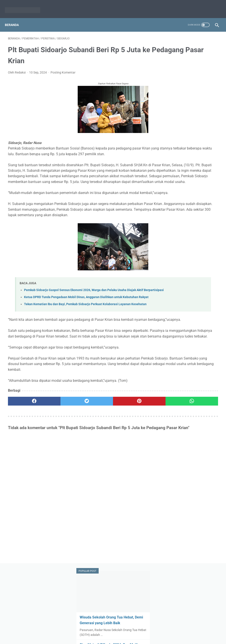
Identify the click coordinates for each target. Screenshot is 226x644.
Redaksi (96, 630)
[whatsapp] (131, 462)
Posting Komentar (63, 68)
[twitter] (61, 462)
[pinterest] (95, 462)
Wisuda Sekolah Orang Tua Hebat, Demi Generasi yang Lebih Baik (189, 76)
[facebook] (25, 462)
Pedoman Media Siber (121, 630)
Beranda (15, 17)
